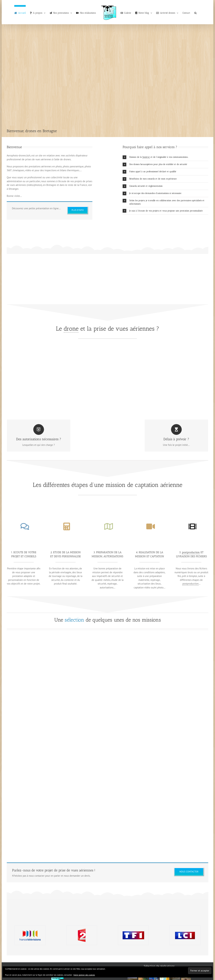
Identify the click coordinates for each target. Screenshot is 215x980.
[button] (195, 12)
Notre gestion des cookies (84, 975)
